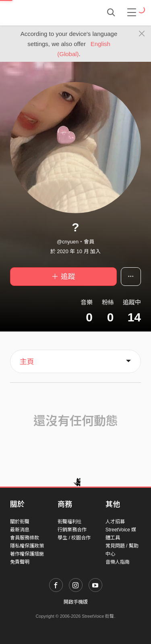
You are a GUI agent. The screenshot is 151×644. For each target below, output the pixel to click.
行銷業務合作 (72, 530)
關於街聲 (20, 522)
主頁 (27, 362)
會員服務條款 (25, 538)
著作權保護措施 (27, 554)
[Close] (142, 34)
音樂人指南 (118, 562)
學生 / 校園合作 (74, 538)
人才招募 (115, 522)
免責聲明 (20, 562)
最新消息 (20, 530)
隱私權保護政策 (27, 546)
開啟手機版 (76, 602)
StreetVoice (43, 13)
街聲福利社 (70, 522)
